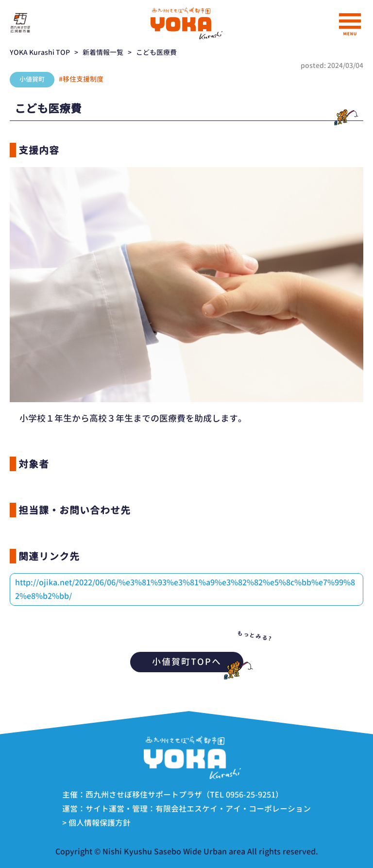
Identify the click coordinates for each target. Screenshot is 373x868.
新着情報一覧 (103, 52)
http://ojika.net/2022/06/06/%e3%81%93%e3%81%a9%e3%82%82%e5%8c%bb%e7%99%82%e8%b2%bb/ (185, 589)
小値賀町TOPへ (198, 662)
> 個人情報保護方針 (96, 823)
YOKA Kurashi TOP (40, 52)
